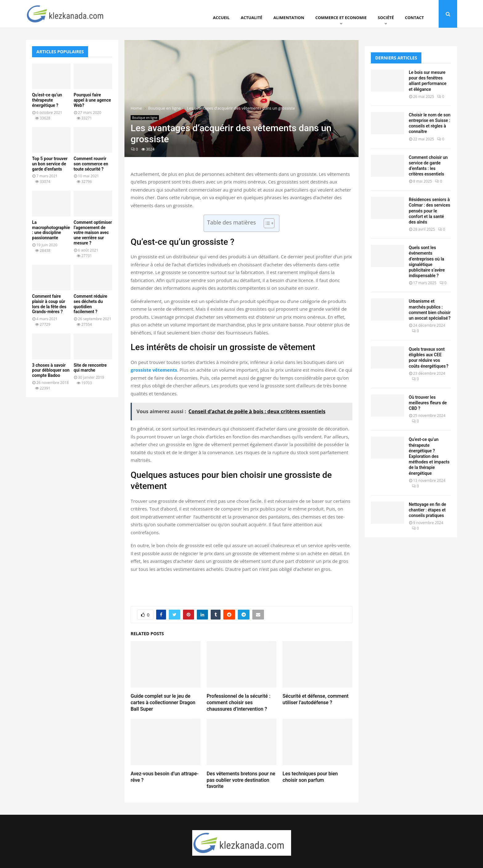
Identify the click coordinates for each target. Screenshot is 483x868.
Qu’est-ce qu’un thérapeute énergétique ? (47, 100)
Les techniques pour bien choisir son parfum (310, 777)
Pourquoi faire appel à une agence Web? (92, 100)
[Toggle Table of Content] (266, 223)
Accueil (221, 18)
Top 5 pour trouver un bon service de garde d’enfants (50, 164)
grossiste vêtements (154, 370)
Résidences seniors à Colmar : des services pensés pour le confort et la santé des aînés (429, 211)
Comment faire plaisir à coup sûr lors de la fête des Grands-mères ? (49, 304)
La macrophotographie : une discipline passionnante (51, 230)
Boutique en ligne (145, 118)
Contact (414, 18)
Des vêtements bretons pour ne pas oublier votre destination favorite (241, 780)
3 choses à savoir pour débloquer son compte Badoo (51, 370)
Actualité (251, 18)
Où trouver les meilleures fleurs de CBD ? (428, 403)
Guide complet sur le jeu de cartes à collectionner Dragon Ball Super (163, 702)
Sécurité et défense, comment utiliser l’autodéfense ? (315, 699)
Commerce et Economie (341, 18)
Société (386, 18)
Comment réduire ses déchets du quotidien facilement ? (90, 304)
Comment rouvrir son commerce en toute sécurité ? (91, 164)
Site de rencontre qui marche (90, 368)
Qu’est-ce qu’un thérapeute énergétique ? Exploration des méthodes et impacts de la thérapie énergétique (429, 456)
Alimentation (289, 18)
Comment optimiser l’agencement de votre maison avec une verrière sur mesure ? (93, 233)
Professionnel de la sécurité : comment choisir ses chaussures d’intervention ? (239, 702)
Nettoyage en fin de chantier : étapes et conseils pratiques (427, 510)
